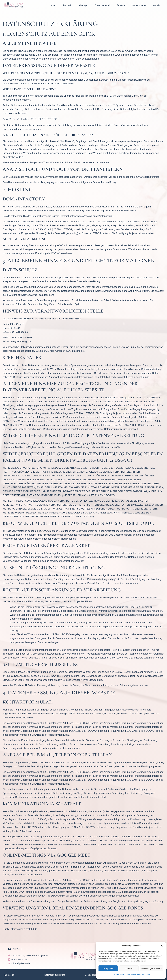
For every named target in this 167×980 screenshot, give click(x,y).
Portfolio (121, 5)
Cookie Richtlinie (118, 975)
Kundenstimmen (139, 5)
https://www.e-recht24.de (24, 929)
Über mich (67, 5)
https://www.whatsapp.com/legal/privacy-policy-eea (30, 848)
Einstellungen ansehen (151, 968)
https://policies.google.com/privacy (145, 901)
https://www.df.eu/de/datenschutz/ (95, 216)
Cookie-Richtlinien (93, 975)
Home (53, 5)
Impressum (146, 975)
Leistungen (83, 5)
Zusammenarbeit (102, 5)
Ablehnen (129, 968)
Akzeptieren (108, 968)
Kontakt (156, 5)
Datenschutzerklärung (133, 975)
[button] (162, 946)
